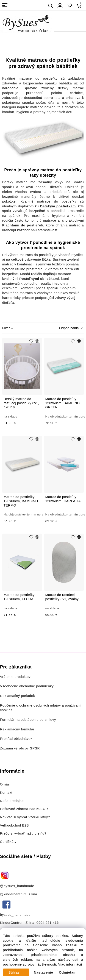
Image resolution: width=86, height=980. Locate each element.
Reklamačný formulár (17, 729)
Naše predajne (12, 801)
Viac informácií (70, 964)
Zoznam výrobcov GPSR (20, 748)
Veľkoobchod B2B (14, 825)
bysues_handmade (16, 915)
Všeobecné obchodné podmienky (27, 686)
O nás (5, 784)
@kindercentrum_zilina (19, 894)
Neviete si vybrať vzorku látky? (25, 817)
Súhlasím (16, 972)
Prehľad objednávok (16, 739)
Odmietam (68, 972)
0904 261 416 (48, 923)
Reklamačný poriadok (18, 696)
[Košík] (80, 6)
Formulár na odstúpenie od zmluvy (28, 720)
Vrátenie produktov (15, 677)
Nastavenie (44, 972)
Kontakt (7, 793)
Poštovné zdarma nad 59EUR (24, 809)
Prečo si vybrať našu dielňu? (23, 833)
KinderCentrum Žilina (17, 923)
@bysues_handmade (17, 886)
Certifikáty (8, 842)
